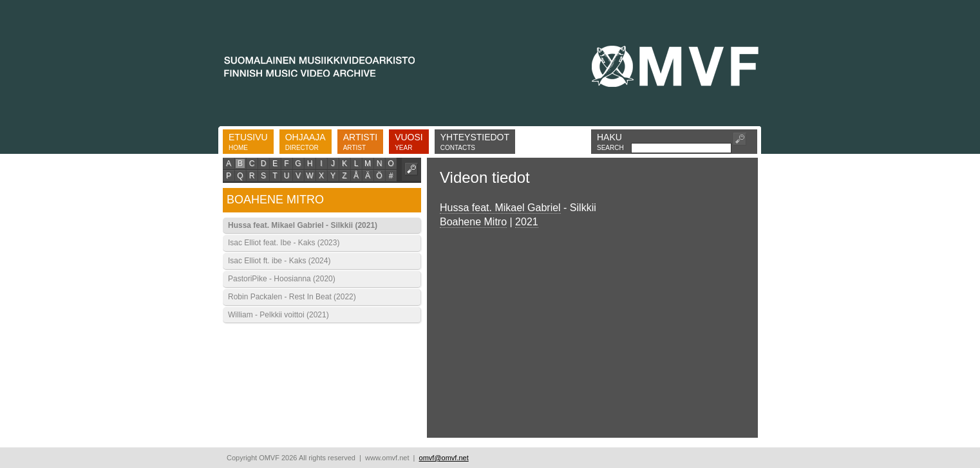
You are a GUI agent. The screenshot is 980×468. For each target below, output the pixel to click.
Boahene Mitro (473, 222)
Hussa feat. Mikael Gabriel (500, 208)
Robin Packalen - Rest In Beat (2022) (292, 297)
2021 (527, 222)
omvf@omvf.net (444, 458)
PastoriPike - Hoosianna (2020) (282, 279)
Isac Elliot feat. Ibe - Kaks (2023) (284, 243)
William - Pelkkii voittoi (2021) (278, 315)
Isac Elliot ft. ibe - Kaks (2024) (279, 261)
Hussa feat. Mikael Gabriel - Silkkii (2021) (303, 225)
